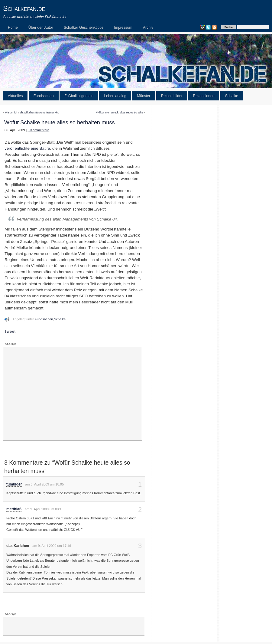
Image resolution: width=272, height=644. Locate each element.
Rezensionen (204, 96)
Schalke (232, 96)
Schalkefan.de (24, 8)
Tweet (10, 332)
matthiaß (14, 509)
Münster (144, 96)
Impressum (123, 28)
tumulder (14, 484)
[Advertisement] (73, 394)
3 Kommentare (38, 130)
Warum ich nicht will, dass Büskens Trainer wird (32, 113)
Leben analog (115, 96)
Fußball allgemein (79, 96)
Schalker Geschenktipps (84, 28)
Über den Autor (41, 28)
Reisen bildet (172, 96)
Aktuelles (15, 96)
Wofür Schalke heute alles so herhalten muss (60, 122)
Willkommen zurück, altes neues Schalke (119, 113)
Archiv (148, 28)
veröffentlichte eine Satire (27, 148)
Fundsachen (44, 96)
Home (13, 28)
